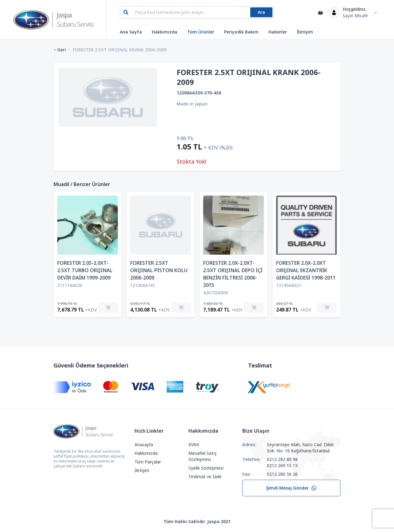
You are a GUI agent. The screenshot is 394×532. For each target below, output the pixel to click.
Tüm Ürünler (201, 32)
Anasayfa (144, 445)
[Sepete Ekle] (108, 308)
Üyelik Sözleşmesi (206, 468)
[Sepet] (320, 13)
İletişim (305, 32)
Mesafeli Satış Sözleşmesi (202, 456)
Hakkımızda (165, 32)
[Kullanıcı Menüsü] (354, 13)
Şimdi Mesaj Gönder (291, 488)
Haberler (278, 32)
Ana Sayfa (131, 32)
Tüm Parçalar (148, 462)
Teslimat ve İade (205, 477)
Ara (261, 12)
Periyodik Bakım (241, 32)
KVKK (194, 445)
